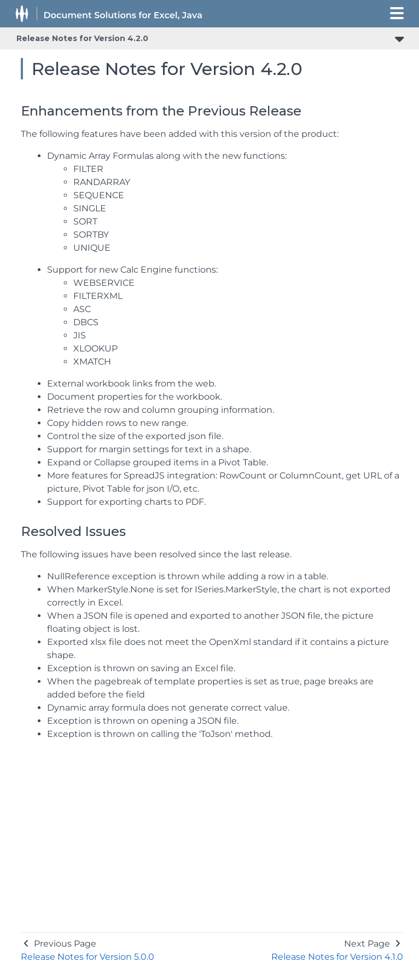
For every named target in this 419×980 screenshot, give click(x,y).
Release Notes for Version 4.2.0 (82, 38)
